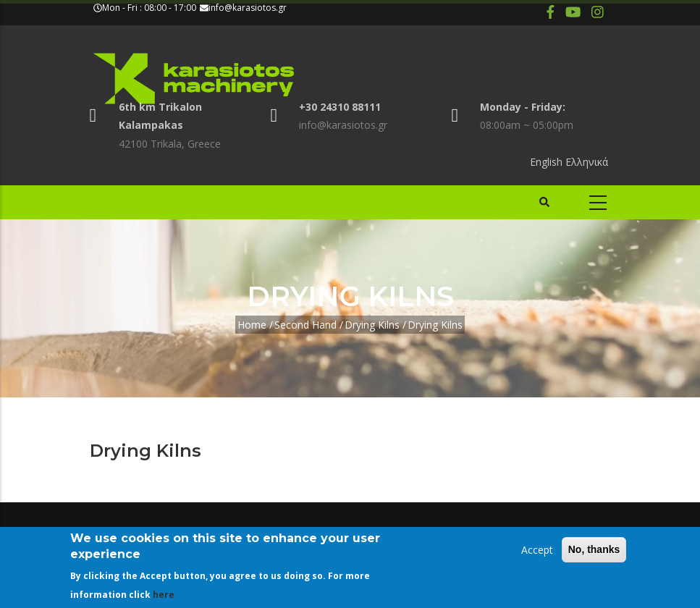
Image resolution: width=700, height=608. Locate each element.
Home (252, 325)
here (164, 595)
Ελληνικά (587, 162)
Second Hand (305, 325)
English (546, 162)
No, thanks (594, 549)
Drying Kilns (372, 325)
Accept (537, 550)
